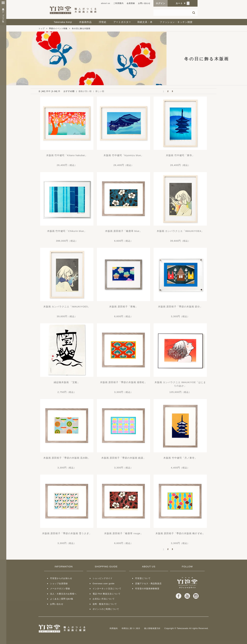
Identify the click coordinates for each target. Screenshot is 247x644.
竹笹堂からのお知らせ (61, 578)
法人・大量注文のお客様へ (63, 594)
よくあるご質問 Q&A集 (62, 599)
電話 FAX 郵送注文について (107, 594)
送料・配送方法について (105, 604)
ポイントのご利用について (106, 609)
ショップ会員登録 (59, 584)
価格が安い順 (85, 91)
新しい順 (100, 91)
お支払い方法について (104, 599)
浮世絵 (103, 22)
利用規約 (114, 628)
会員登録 (131, 3)
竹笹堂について (143, 578)
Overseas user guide (104, 584)
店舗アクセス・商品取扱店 (148, 584)
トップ (42, 29)
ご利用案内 (118, 3)
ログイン (161, 3)
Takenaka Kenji (63, 22)
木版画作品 (85, 22)
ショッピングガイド (103, 578)
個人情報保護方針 (152, 628)
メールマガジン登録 (60, 589)
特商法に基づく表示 (131, 628)
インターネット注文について (107, 589)
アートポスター (122, 22)
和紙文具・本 (145, 22)
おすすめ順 (69, 91)
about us (106, 3)
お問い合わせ (144, 3)
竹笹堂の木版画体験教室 (147, 589)
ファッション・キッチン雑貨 (176, 22)
